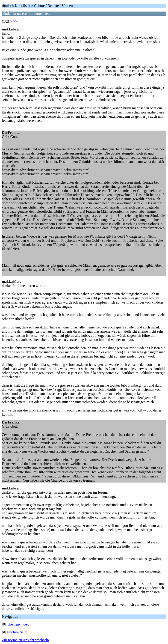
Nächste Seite (17, 632)
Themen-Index (18, 624)
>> (15, 21)
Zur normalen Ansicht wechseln (25, 640)
